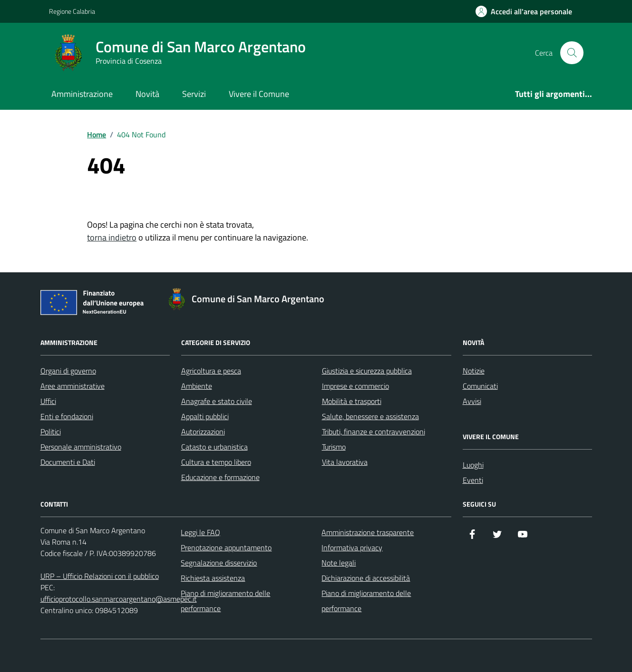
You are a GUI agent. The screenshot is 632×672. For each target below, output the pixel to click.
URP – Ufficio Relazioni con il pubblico (100, 576)
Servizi (194, 94)
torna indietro (112, 237)
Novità (147, 94)
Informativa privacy (352, 547)
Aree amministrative (73, 386)
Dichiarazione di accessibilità (366, 578)
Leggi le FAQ (200, 532)
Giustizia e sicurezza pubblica (367, 371)
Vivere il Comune (259, 94)
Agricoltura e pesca (211, 371)
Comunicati (480, 386)
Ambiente (197, 386)
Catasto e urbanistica (214, 447)
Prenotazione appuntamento (226, 547)
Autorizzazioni (203, 432)
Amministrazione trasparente (368, 532)
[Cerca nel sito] (572, 53)
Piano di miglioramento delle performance (225, 601)
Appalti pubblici (205, 416)
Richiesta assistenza (213, 578)
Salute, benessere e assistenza (370, 416)
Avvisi (472, 401)
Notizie (474, 371)
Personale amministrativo (81, 447)
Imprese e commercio (355, 386)
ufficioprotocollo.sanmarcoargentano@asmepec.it (119, 599)
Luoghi (473, 465)
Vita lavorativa (345, 462)
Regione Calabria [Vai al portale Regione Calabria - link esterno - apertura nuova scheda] (72, 11)
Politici (51, 432)
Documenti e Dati (68, 462)
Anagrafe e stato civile (217, 401)
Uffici (48, 401)
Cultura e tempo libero (216, 462)
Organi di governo (68, 371)
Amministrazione (82, 94)
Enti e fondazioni (67, 416)
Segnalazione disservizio (219, 563)
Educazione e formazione (220, 477)
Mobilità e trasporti (352, 401)
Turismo (334, 447)
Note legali (339, 563)
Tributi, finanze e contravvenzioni (374, 432)
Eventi (473, 480)
